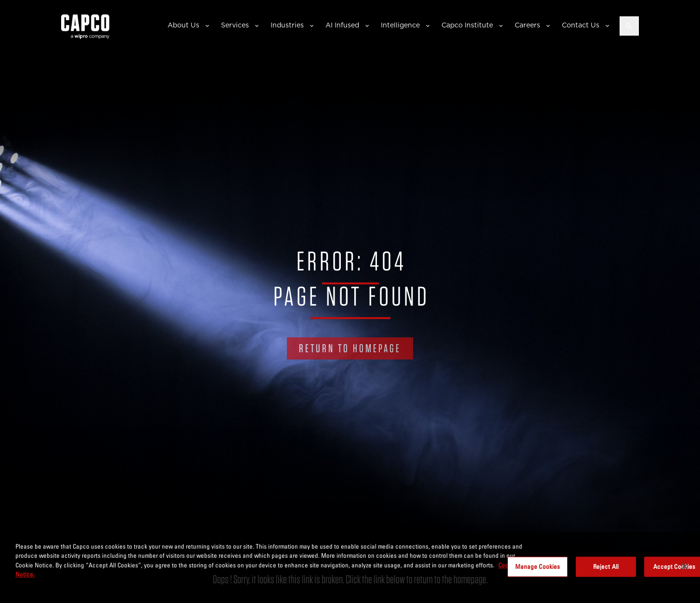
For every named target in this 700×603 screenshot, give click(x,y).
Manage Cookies (538, 566)
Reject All (606, 566)
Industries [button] (287, 25)
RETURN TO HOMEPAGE (350, 348)
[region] (350, 568)
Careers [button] (527, 25)
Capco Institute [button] (467, 25)
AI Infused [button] (342, 25)
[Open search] (629, 26)
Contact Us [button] (581, 25)
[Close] (685, 566)
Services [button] (235, 25)
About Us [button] (183, 25)
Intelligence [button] (400, 25)
